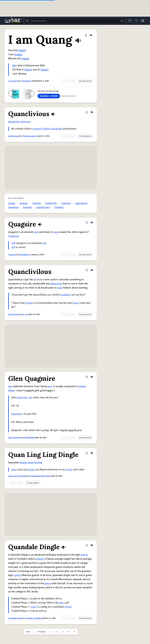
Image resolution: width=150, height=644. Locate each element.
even (60, 288)
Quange (36, 203)
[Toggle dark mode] (136, 21)
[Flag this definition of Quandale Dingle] (92, 545)
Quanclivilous (14, 314)
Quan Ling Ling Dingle (17, 476)
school (84, 555)
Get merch (85, 81)
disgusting (56, 284)
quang (12, 203)
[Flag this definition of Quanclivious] (92, 112)
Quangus (66, 203)
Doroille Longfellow (34, 618)
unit (36, 232)
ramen (69, 470)
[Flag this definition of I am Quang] (91, 35)
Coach (34, 607)
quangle (27, 207)
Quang (22, 50)
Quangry (59, 207)
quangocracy (43, 207)
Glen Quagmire (15, 438)
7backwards (26, 81)
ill (35, 280)
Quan (14, 470)
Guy (50, 386)
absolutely (14, 122)
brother (38, 463)
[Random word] (122, 21)
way (56, 232)
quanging (13, 207)
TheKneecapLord (30, 136)
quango (24, 203)
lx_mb (25, 314)
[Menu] (143, 21)
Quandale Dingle (15, 618)
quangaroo (81, 203)
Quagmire (22, 397)
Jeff (13, 243)
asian (31, 463)
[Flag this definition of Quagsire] (92, 223)
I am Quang (13, 81)
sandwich (37, 129)
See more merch (69, 96)
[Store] (130, 21)
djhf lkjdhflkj (30, 438)
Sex (10, 386)
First (28, 632)
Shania (29, 303)
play (61, 603)
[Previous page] (41, 632)
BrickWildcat (25, 255)
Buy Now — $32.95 (49, 96)
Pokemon (13, 236)
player (41, 559)
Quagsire (12, 255)
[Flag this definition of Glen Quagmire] (92, 377)
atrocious (25, 122)
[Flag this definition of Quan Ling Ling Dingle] (92, 453)
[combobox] (75, 21)
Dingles (23, 463)
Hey (15, 65)
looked (47, 129)
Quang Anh (51, 203)
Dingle (31, 470)
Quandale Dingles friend (40, 476)
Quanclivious (14, 136)
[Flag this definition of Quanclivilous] (92, 270)
